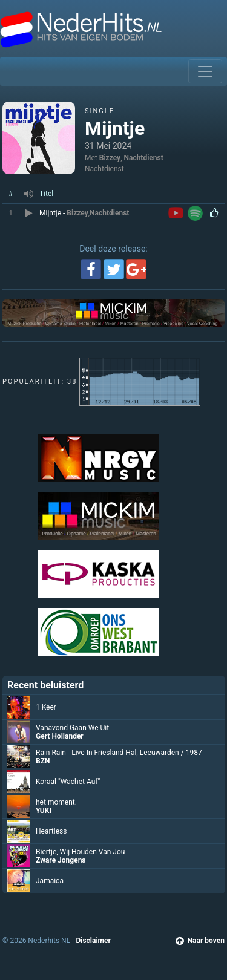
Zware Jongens (61, 860)
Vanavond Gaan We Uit (72, 728)
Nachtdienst (144, 158)
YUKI (44, 811)
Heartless (51, 831)
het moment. (56, 802)
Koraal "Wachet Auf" (68, 782)
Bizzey (110, 158)
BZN (43, 761)
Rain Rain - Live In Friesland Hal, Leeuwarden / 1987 (119, 753)
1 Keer (46, 707)
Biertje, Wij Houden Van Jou (80, 852)
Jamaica (50, 881)
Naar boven (200, 941)
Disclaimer (93, 941)
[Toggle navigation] (205, 71)
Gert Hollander (60, 736)
